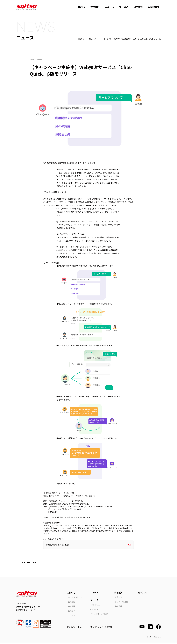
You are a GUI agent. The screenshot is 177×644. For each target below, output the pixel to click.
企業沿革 (72, 612)
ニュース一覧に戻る (28, 564)
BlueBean (95, 606)
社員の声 (119, 599)
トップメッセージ (75, 599)
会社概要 (72, 608)
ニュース (109, 7)
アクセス (72, 617)
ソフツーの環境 (121, 603)
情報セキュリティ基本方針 (101, 628)
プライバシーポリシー (76, 628)
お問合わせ (154, 7)
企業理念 (72, 603)
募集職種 (119, 608)
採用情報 (138, 7)
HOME (82, 7)
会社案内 (95, 7)
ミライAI (95, 611)
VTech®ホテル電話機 (100, 615)
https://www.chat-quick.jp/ (60, 546)
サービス (124, 7)
